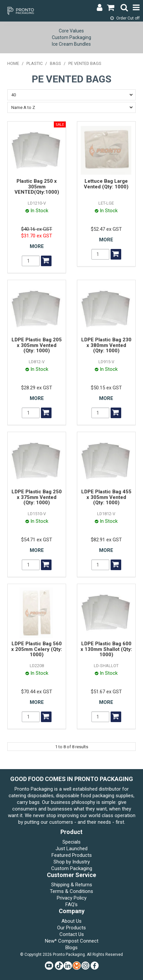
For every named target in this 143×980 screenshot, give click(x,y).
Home (13, 63)
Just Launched (71, 849)
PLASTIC (35, 63)
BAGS (55, 63)
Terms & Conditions (71, 891)
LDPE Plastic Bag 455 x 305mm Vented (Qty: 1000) (106, 497)
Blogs (71, 948)
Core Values (71, 31)
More (37, 246)
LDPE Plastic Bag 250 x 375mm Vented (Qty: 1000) (37, 497)
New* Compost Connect (72, 941)
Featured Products (72, 855)
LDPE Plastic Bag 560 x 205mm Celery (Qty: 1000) (37, 649)
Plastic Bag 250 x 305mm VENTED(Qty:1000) (37, 187)
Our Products (71, 928)
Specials (71, 842)
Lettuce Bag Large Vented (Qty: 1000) (106, 184)
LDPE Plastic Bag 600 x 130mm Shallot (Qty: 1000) (106, 649)
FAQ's (71, 905)
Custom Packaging (71, 37)
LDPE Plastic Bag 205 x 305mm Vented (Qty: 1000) (37, 345)
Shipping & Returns (72, 885)
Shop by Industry (72, 862)
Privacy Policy (72, 898)
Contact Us (72, 934)
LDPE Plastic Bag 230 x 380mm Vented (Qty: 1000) (106, 345)
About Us (71, 921)
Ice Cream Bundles (71, 44)
